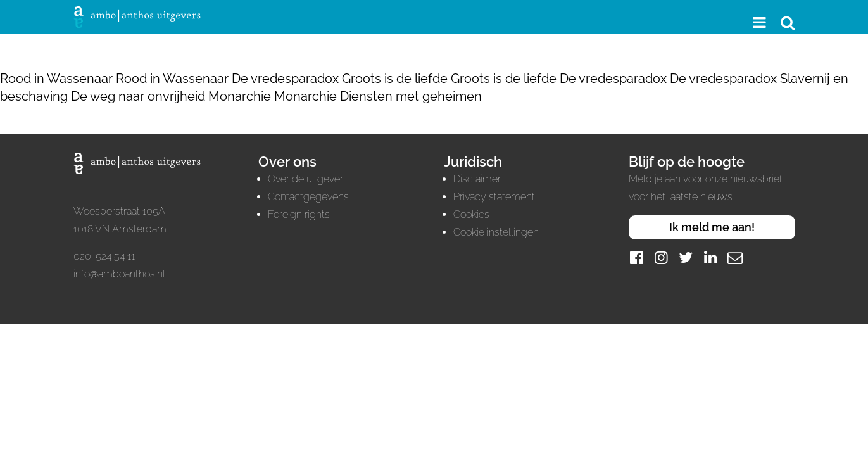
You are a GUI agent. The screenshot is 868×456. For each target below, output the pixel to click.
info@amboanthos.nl (119, 274)
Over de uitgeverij (307, 179)
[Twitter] (686, 257)
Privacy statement (494, 197)
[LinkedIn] (710, 257)
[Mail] (735, 257)
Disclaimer (477, 179)
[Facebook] (636, 257)
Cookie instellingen (496, 232)
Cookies (471, 214)
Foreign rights (299, 214)
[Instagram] (661, 257)
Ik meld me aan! (712, 227)
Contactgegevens (308, 197)
